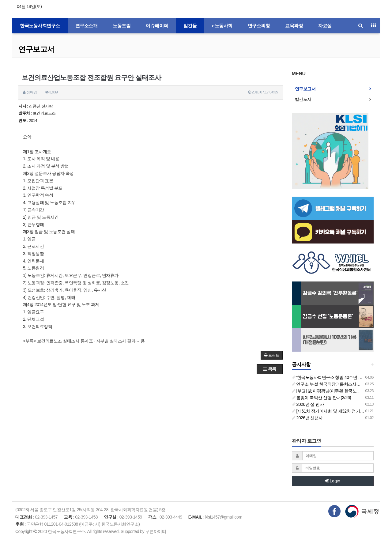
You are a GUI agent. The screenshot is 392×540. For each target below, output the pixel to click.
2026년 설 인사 (308, 404)
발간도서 (303, 99)
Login (333, 481)
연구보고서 (36, 49)
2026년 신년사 (307, 418)
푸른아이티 (156, 531)
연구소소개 (87, 26)
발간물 (190, 26)
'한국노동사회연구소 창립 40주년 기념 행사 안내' (339, 377)
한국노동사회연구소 (40, 26)
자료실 (325, 26)
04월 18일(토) (29, 6)
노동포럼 (122, 26)
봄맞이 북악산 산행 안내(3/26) (322, 398)
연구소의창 (259, 26)
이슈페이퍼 (157, 26)
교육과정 (294, 26)
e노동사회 (222, 26)
